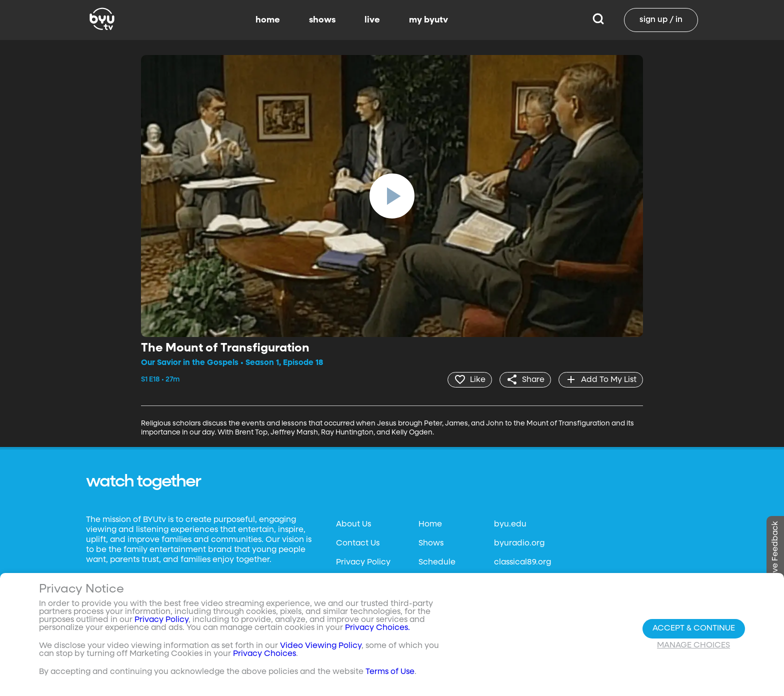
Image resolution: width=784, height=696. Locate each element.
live (372, 20)
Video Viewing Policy (321, 646)
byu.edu (510, 524)
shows (322, 20)
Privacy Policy (363, 562)
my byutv (428, 20)
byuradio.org (519, 543)
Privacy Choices (264, 654)
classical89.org (522, 562)
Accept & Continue (694, 628)
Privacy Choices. (377, 628)
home (268, 20)
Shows (431, 543)
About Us (353, 524)
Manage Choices (693, 645)
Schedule (437, 562)
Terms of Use (390, 672)
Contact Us (358, 543)
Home (430, 524)
